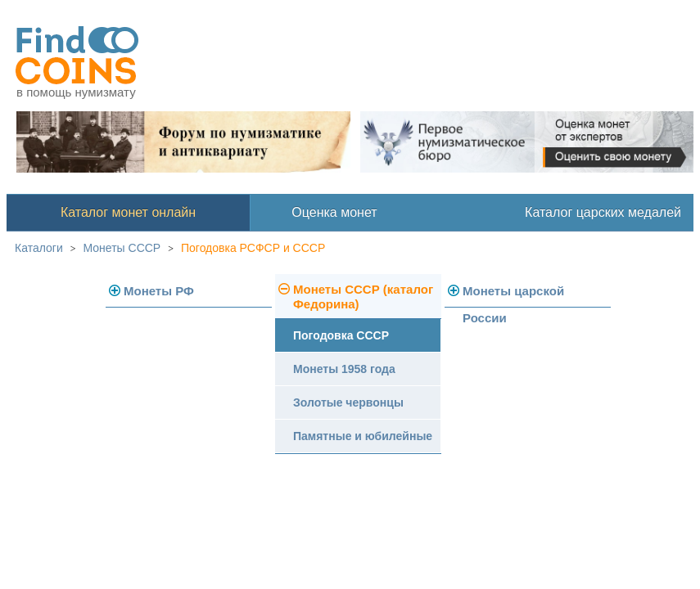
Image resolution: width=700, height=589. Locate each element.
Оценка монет (334, 212)
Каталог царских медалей (603, 212)
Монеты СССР (122, 248)
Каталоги (39, 248)
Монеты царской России (513, 296)
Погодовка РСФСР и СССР (253, 248)
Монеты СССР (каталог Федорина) (363, 297)
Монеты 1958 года (344, 369)
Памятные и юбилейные (363, 436)
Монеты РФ (159, 291)
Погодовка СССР (341, 335)
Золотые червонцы (348, 402)
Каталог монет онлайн (128, 212)
